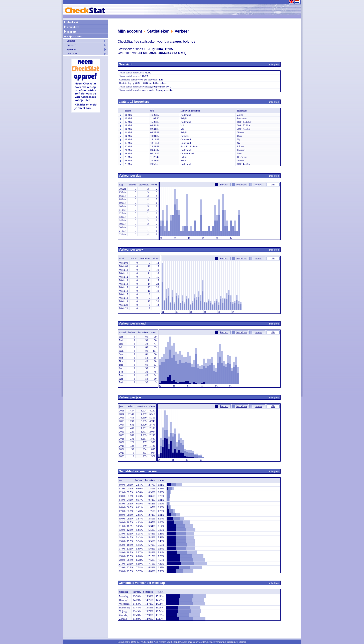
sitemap (243, 642)
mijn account (73, 36)
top (277, 64)
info (271, 64)
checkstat (71, 22)
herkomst (87, 53)
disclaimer (232, 642)
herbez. (224, 184)
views (259, 184)
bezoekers (241, 184)
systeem (87, 49)
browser (87, 45)
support (70, 31)
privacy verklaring (217, 642)
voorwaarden (199, 642)
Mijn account (130, 31)
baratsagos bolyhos (180, 41)
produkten (72, 27)
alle (273, 184)
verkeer (87, 41)
